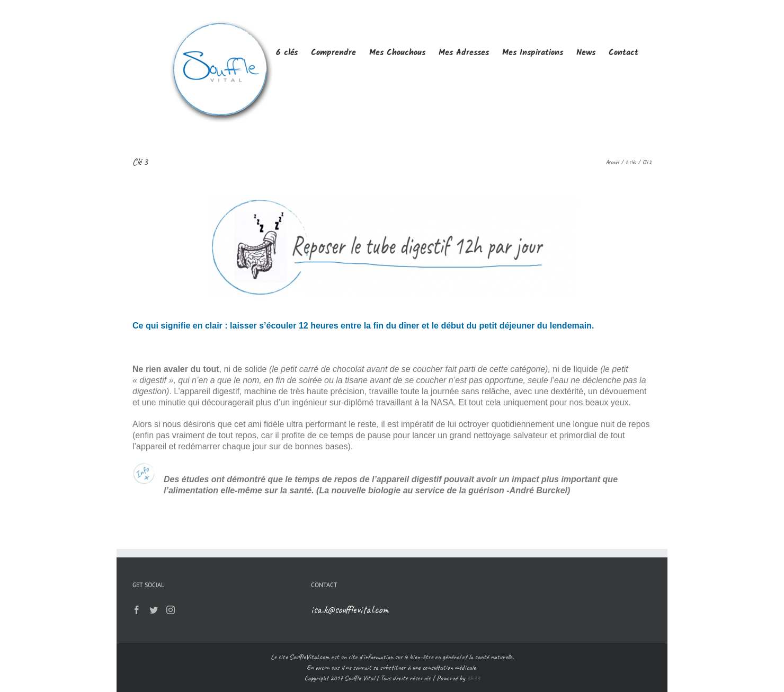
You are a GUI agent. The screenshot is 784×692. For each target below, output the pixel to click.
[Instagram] (171, 610)
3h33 (473, 678)
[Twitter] (154, 610)
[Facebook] (137, 610)
